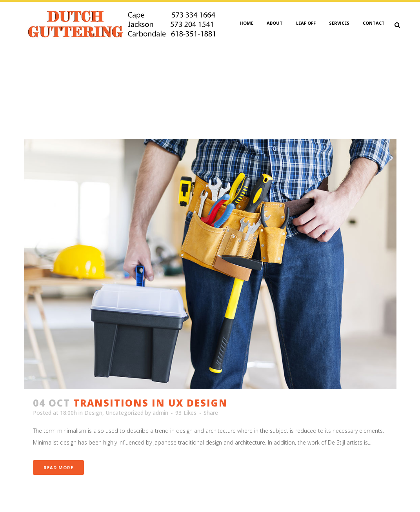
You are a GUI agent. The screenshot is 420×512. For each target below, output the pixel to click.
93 (186, 413)
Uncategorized (125, 413)
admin (160, 413)
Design (93, 413)
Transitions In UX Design (151, 403)
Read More (58, 468)
